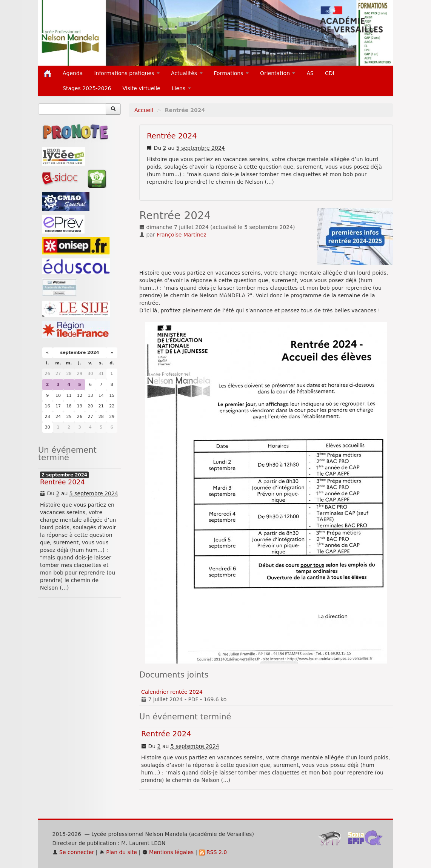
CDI (330, 73)
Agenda (73, 73)
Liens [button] (181, 88)
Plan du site (118, 852)
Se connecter (73, 852)
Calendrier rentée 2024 (172, 692)
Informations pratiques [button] (127, 73)
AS (310, 73)
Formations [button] (231, 73)
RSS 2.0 (213, 852)
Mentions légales (168, 852)
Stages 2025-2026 (87, 88)
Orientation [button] (278, 73)
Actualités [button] (187, 73)
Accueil (144, 110)
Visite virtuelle (142, 88)
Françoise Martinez (181, 235)
